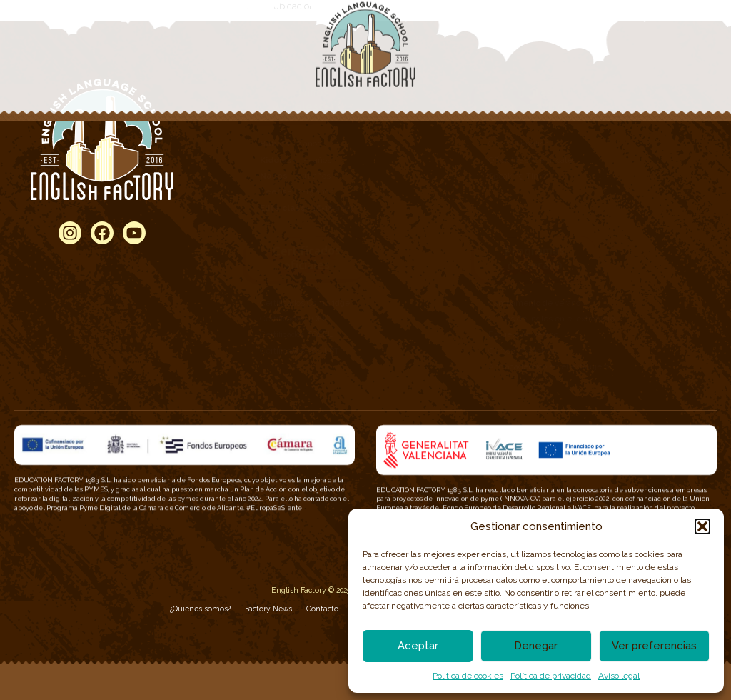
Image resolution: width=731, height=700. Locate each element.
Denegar (536, 646)
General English (519, 144)
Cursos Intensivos (522, 351)
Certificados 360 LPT (299, 351)
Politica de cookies (468, 676)
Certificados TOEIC (295, 319)
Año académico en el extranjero (549, 366)
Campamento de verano (534, 303)
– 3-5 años (296, 160)
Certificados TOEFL (296, 334)
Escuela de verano (523, 334)
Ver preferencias (654, 646)
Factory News (268, 609)
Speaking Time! (518, 176)
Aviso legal (619, 676)
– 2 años (291, 144)
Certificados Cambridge (305, 303)
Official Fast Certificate (530, 160)
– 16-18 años (307, 208)
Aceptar (418, 646)
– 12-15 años (297, 191)
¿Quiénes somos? (200, 609)
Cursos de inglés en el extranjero (551, 319)
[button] (702, 526)
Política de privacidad (551, 676)
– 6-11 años (295, 176)
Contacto (322, 609)
